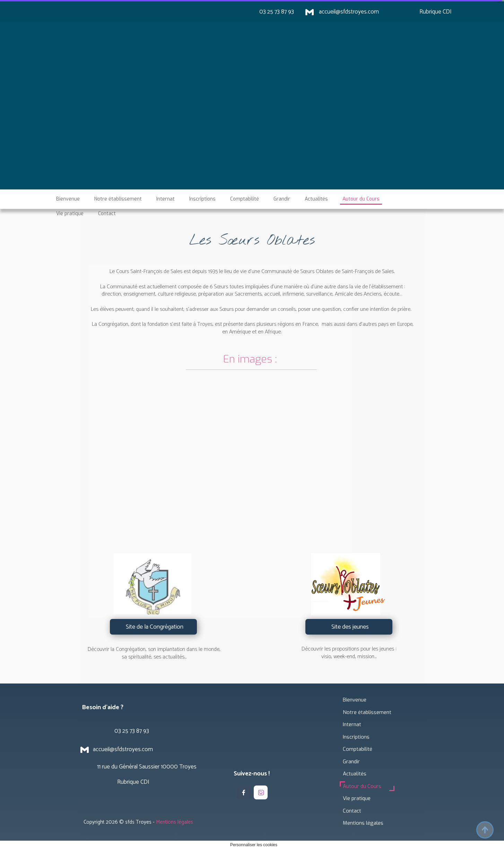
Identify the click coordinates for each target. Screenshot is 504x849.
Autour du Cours (362, 786)
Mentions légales (363, 823)
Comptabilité (358, 749)
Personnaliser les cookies (254, 845)
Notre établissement (367, 712)
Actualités (355, 774)
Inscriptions (356, 737)
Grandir (351, 762)
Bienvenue (355, 700)
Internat (352, 724)
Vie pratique (357, 798)
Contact (352, 811)
